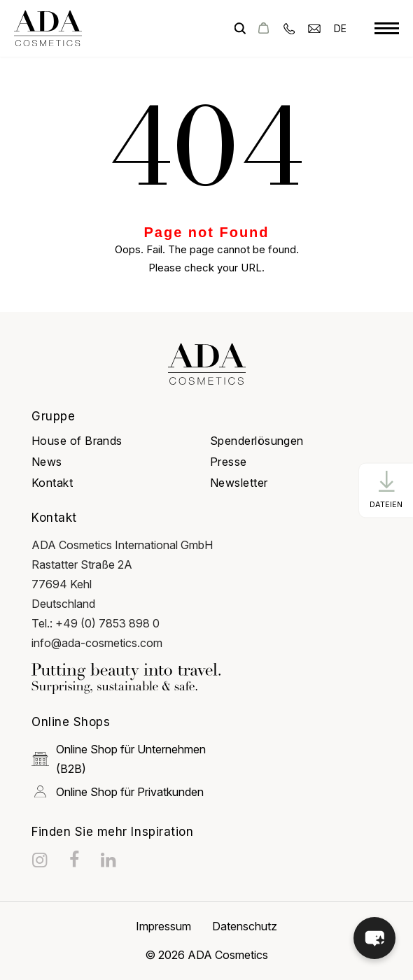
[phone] (289, 28)
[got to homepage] (48, 28)
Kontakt (52, 483)
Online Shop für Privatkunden (118, 792)
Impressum (163, 926)
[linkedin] (110, 860)
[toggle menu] (387, 29)
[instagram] (41, 860)
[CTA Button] (386, 490)
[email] (314, 28)
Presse (229, 462)
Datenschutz (245, 926)
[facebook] (76, 860)
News (47, 462)
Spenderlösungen (257, 441)
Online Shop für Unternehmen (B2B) (119, 759)
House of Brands (77, 441)
